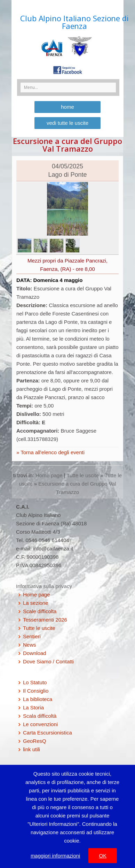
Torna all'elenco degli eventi (52, 452)
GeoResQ (35, 741)
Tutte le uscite (83, 475)
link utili (31, 749)
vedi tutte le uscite (67, 123)
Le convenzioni (40, 724)
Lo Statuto (35, 682)
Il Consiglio (36, 691)
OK (103, 856)
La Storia (33, 707)
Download (35, 653)
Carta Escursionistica (47, 733)
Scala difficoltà (40, 716)
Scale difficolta (40, 611)
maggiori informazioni (55, 856)
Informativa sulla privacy (44, 586)
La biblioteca (38, 699)
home (67, 107)
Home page (49, 475)
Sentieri (32, 636)
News (30, 645)
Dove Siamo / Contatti (48, 661)
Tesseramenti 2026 (45, 620)
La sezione (36, 603)
